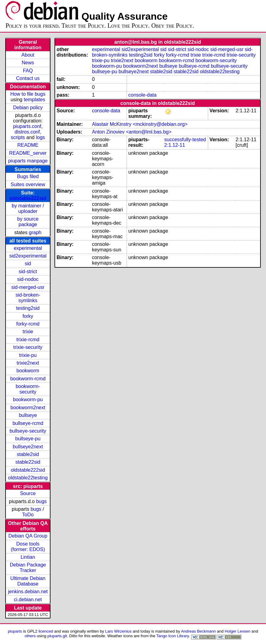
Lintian (28, 557)
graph (35, 232)
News (28, 63)
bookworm (28, 371)
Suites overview (28, 184)
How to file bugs (28, 94)
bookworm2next (28, 408)
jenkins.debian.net (28, 592)
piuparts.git (57, 636)
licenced (46, 631)
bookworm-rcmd (28, 379)
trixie (28, 332)
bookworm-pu (28, 400)
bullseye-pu (28, 439)
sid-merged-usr (28, 287)
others (30, 636)
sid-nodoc (28, 279)
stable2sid (28, 454)
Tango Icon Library (173, 636)
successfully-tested (185, 140)
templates (34, 100)
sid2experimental (28, 256)
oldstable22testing (28, 478)
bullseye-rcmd (28, 423)
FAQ (28, 71)
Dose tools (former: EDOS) (28, 547)
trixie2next (28, 363)
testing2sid (28, 308)
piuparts (15, 631)
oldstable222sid (28, 198)
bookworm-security (28, 389)
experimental (28, 248)
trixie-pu (28, 355)
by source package (28, 222)
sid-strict (28, 272)
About (28, 55)
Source (28, 493)
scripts (18, 137)
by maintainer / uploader (28, 208)
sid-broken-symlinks (28, 298)
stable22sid (28, 462)
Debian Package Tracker (28, 568)
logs (40, 137)
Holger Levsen (238, 631)
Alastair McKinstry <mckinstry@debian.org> (140, 124)
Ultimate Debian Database (28, 581)
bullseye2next (28, 447)
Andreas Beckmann (198, 631)
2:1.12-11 (175, 145)
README (28, 145)
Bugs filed (28, 176)
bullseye (28, 415)
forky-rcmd (28, 324)
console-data (143, 95)
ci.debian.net (28, 600)
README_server (28, 153)
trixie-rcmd (28, 340)
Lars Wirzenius (119, 631)
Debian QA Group (28, 536)
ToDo (28, 515)
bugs (41, 501)
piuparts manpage (28, 161)
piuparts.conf (27, 126)
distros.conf (27, 132)
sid (28, 264)
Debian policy (28, 108)
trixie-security (28, 347)
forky (28, 316)
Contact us (28, 78)
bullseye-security (28, 431)
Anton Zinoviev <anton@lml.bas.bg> (132, 132)
